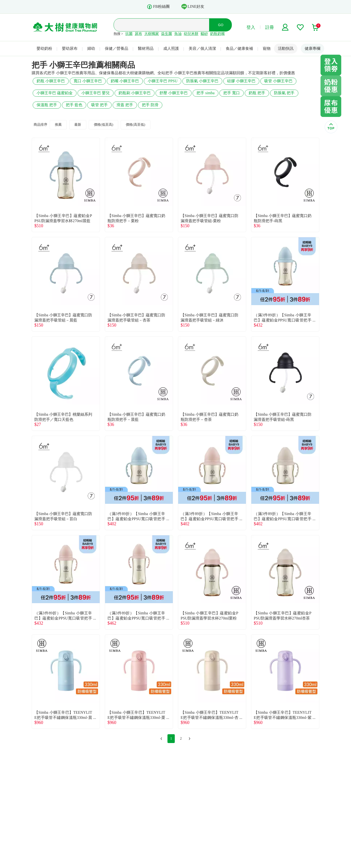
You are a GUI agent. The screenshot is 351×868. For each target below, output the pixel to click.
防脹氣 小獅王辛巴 (202, 81)
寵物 (267, 48)
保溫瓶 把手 (47, 105)
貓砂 (204, 34)
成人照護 (171, 48)
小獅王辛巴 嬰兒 (96, 93)
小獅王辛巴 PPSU (163, 81)
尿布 (138, 34)
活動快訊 (286, 48)
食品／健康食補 (239, 48)
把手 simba (205, 93)
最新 (78, 125)
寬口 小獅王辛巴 (88, 81)
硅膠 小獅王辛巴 (241, 81)
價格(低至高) (103, 125)
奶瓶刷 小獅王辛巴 (135, 93)
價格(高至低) (135, 125)
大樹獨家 (152, 34)
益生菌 (167, 34)
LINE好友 (193, 7)
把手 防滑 (150, 105)
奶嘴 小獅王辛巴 (125, 81)
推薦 (58, 125)
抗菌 (129, 34)
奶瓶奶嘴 (217, 34)
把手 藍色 (74, 105)
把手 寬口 (232, 93)
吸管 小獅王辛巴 (278, 81)
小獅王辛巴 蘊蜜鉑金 (55, 93)
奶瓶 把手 (257, 93)
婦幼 (91, 48)
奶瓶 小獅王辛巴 (51, 81)
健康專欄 (312, 48)
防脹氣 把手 (284, 93)
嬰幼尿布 (70, 48)
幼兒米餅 (191, 34)
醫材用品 (146, 48)
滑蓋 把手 (125, 105)
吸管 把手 (99, 105)
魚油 (178, 34)
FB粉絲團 (158, 7)
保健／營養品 (117, 48)
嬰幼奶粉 (44, 48)
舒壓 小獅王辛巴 (174, 93)
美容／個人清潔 (202, 48)
